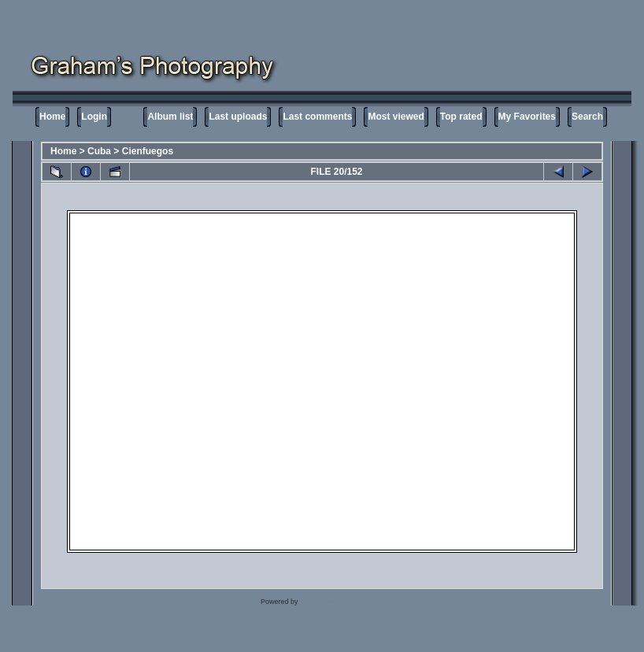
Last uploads (238, 117)
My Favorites (527, 117)
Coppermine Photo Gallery (342, 602)
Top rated (461, 117)
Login (94, 117)
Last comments (317, 117)
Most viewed (396, 117)
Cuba (99, 151)
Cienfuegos (148, 151)
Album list (170, 117)
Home (52, 117)
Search (587, 117)
